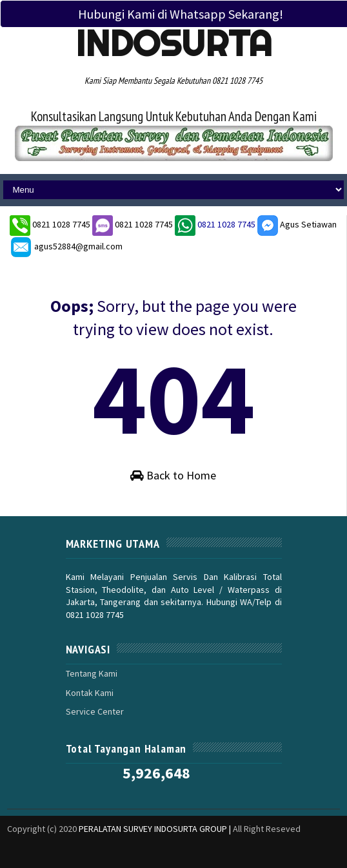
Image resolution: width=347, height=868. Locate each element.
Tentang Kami (92, 673)
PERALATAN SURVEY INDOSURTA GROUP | (156, 829)
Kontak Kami (90, 693)
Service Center (95, 711)
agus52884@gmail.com (66, 246)
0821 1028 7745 (62, 224)
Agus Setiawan (297, 224)
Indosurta (174, 43)
